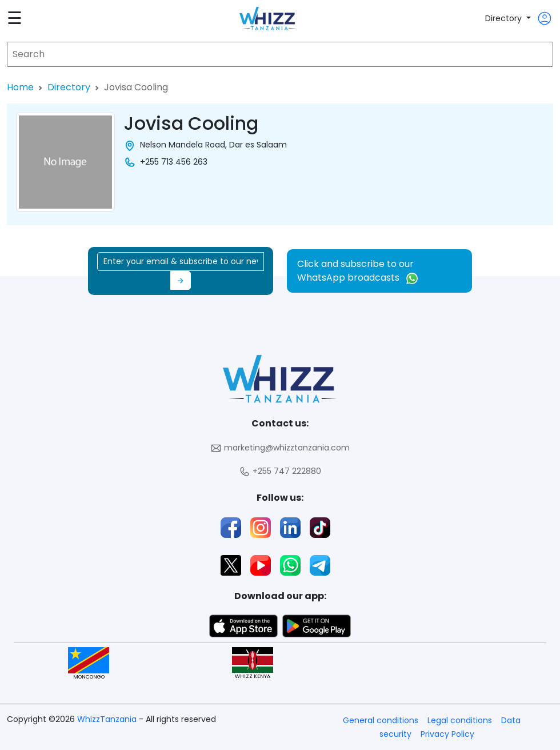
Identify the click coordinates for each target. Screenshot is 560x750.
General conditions (381, 720)
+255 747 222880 (280, 471)
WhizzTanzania (108, 719)
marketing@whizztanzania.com (280, 448)
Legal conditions (460, 720)
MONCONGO (89, 663)
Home (20, 87)
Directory (505, 18)
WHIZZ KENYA (253, 663)
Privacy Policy (447, 734)
